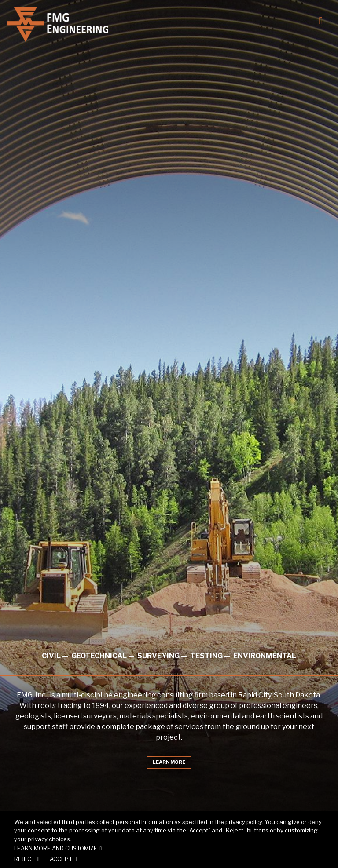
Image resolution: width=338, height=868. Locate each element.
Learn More (169, 763)
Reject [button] (24, 859)
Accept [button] (61, 859)
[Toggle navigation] (320, 19)
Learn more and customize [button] (56, 848)
